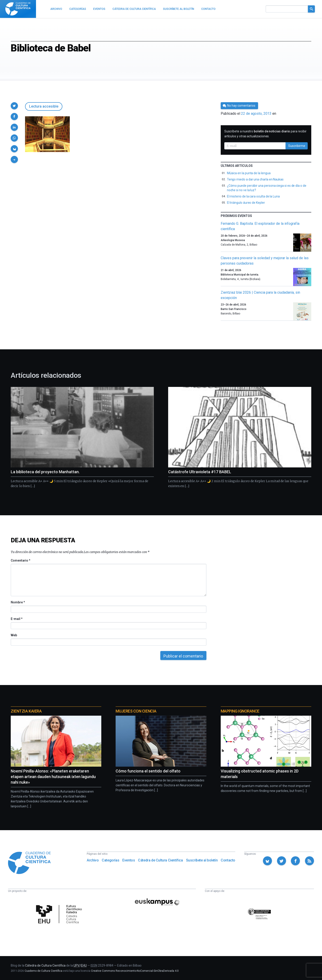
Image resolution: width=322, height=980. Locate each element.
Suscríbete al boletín (202, 860)
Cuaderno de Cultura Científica (43, 971)
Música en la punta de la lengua (249, 173)
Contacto (228, 860)
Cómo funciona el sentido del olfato (148, 771)
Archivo (93, 860)
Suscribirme (297, 146)
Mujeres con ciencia (136, 711)
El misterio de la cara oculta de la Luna (253, 196)
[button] (14, 106)
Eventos (129, 860)
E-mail (16, 619)
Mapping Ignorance (240, 711)
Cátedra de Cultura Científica (160, 860)
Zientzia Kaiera (26, 711)
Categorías (110, 860)
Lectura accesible (44, 106)
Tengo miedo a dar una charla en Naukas (255, 179)
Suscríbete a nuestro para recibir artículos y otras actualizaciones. (265, 134)
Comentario (20, 560)
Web (14, 635)
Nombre (18, 602)
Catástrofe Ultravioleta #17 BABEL (200, 472)
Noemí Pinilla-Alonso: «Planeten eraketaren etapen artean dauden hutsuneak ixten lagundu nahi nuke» (53, 777)
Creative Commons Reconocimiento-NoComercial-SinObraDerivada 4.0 (135, 971)
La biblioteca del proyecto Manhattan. (45, 472)
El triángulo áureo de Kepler (246, 203)
